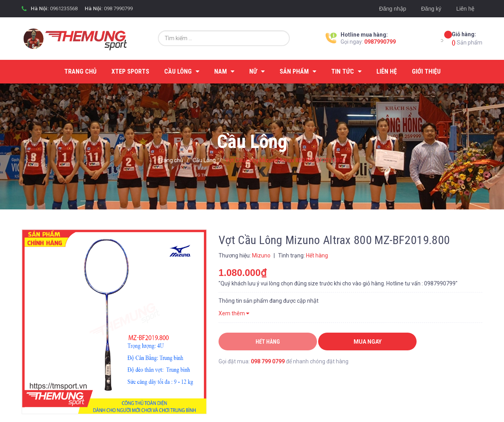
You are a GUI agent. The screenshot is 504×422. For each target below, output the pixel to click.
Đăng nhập (393, 9)
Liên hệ (465, 9)
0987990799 (380, 42)
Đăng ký (431, 9)
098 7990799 (118, 8)
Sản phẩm (467, 38)
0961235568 (64, 8)
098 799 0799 (268, 361)
